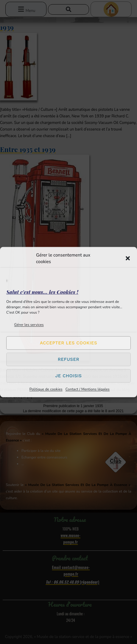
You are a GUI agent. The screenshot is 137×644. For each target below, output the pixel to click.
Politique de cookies (46, 389)
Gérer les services (29, 324)
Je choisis (69, 376)
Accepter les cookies (68, 343)
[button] (128, 258)
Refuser (68, 359)
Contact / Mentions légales (88, 389)
